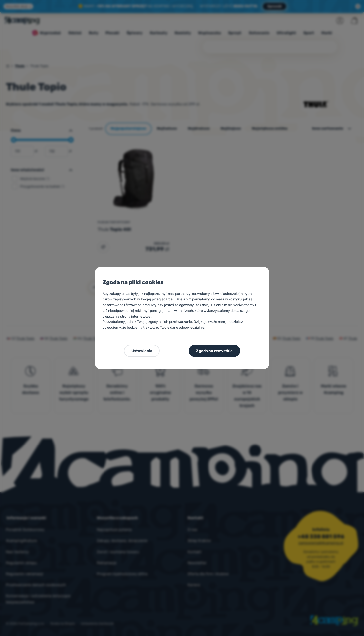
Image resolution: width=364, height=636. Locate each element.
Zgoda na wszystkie (214, 351)
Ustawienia (142, 351)
